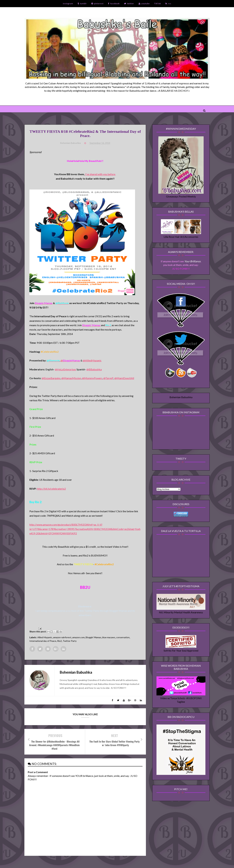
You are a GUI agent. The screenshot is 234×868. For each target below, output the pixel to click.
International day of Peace (43, 641)
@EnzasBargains (51, 378)
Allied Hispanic (45, 637)
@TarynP (108, 378)
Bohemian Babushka (181, 397)
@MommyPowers (92, 378)
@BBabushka (94, 369)
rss (168, 3)
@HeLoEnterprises (65, 369)
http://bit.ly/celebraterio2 (51, 489)
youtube (144, 3)
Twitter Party (70, 641)
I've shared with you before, (100, 174)
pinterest (97, 3)
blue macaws (109, 637)
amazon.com (78, 637)
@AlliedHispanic (92, 360)
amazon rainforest (62, 637)
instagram (68, 3)
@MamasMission (71, 378)
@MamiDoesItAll (124, 378)
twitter (129, 3)
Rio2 (59, 641)
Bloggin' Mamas (93, 637)
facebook (114, 3)
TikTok (158, 3)
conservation (123, 637)
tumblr (82, 3)
